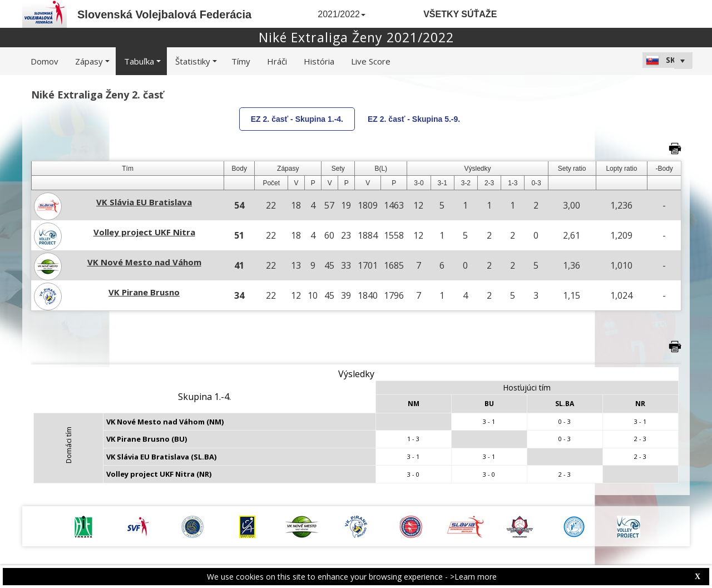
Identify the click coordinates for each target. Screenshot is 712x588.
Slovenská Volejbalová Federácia (164, 14)
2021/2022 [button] (342, 14)
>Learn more (473, 577)
